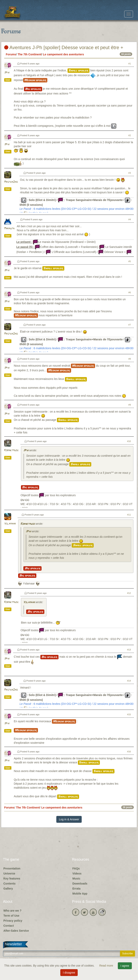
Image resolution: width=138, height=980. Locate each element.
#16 (129, 752)
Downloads (80, 884)
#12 (129, 593)
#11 (129, 515)
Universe (9, 873)
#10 (129, 441)
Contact (9, 926)
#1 (130, 64)
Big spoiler (33, 89)
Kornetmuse (11, 450)
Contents (9, 884)
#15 (129, 714)
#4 (130, 219)
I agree (125, 966)
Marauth (9, 229)
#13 (129, 650)
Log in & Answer (69, 819)
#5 (130, 261)
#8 (130, 359)
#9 (130, 405)
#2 (130, 135)
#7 (130, 325)
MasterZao (11, 182)
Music (76, 879)
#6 (130, 292)
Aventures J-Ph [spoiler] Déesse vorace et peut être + (64, 47)
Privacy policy (13, 921)
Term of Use (11, 916)
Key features (12, 879)
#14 (129, 681)
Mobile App (80, 894)
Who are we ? (12, 911)
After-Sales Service (16, 931)
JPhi (7, 73)
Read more (107, 966)
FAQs (76, 868)
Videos (77, 873)
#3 (130, 173)
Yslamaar (10, 524)
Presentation (12, 868)
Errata (76, 889)
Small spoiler (78, 71)
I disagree (69, 973)
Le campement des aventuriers (63, 54)
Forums (11, 54)
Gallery (8, 889)
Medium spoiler (35, 80)
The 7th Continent (29, 54)
